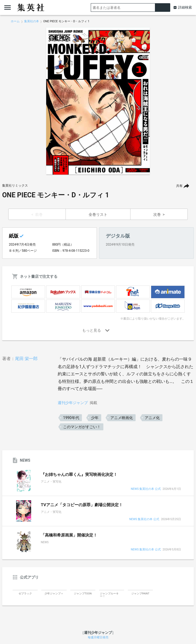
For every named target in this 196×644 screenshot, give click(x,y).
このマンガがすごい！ (82, 427)
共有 (179, 186)
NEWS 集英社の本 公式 (146, 489)
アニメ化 (152, 418)
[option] (98, 101)
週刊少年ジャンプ (73, 403)
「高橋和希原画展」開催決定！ (69, 535)
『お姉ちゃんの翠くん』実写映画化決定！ (79, 475)
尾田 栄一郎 (26, 359)
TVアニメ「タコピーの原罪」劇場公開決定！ (82, 505)
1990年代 (71, 418)
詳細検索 (185, 7)
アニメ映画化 (122, 418)
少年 (95, 418)
